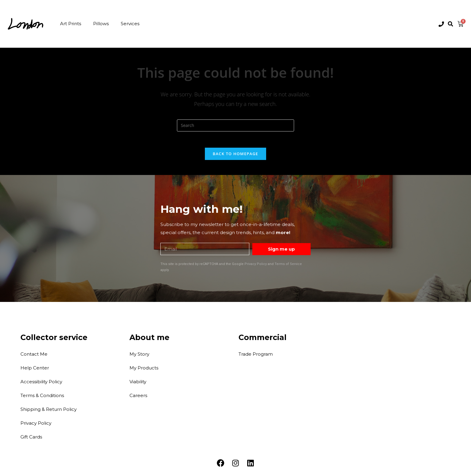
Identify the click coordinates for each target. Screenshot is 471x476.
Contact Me (34, 355)
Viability (138, 383)
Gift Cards (31, 438)
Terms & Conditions (42, 397)
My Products (144, 369)
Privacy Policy (256, 266)
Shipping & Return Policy (49, 411)
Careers (138, 397)
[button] (451, 24)
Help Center (35, 369)
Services (130, 24)
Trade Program (256, 355)
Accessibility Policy (41, 383)
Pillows (101, 24)
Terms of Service (288, 266)
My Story (139, 355)
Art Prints (71, 24)
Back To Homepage (235, 155)
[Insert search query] (235, 125)
